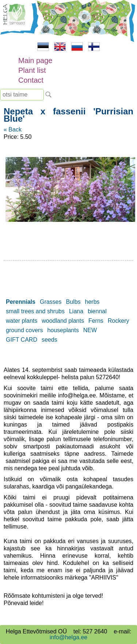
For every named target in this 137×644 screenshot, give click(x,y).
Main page (35, 60)
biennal (97, 311)
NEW (90, 330)
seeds (50, 340)
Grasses (51, 302)
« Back (13, 129)
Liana (76, 311)
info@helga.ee (68, 637)
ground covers (24, 330)
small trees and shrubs (35, 311)
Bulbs (73, 302)
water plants (22, 321)
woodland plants (63, 321)
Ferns (96, 321)
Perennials (21, 302)
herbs (92, 302)
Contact (31, 80)
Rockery (119, 321)
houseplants (63, 330)
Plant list (32, 70)
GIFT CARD (22, 340)
